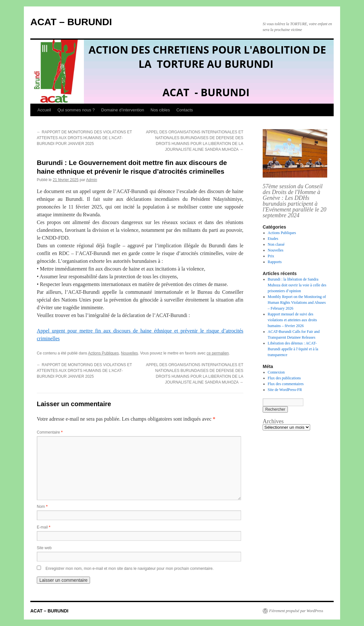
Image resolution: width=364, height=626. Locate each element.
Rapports (275, 262)
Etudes (273, 239)
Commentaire (50, 432)
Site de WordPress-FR (285, 390)
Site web (44, 548)
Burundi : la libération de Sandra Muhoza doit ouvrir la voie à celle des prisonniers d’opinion (297, 285)
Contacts (184, 110)
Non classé (276, 244)
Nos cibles (160, 110)
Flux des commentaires (286, 384)
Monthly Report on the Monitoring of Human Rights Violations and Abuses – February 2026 (297, 303)
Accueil (44, 110)
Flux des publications (284, 378)
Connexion (276, 372)
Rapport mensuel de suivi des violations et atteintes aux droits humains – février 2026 (293, 320)
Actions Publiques (103, 353)
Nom (42, 507)
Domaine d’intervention (123, 110)
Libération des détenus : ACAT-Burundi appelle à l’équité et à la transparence (293, 349)
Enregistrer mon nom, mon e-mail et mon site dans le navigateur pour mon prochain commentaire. (130, 569)
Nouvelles (130, 353)
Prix (271, 256)
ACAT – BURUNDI (71, 22)
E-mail (44, 527)
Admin (92, 180)
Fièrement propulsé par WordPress (296, 611)
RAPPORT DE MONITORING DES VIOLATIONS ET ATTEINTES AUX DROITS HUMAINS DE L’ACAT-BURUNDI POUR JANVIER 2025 (84, 138)
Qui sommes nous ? (76, 110)
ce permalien (218, 353)
